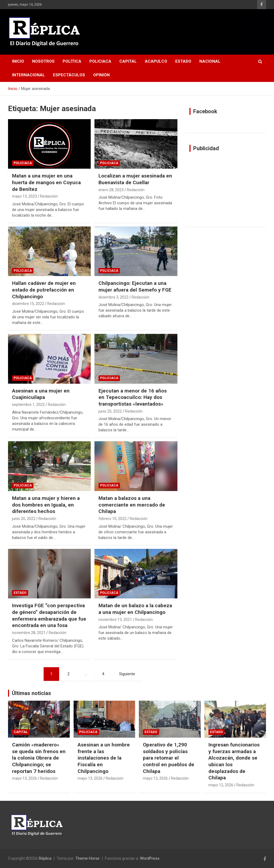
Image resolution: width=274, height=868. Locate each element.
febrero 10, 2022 (113, 519)
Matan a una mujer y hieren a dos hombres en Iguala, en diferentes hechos (46, 505)
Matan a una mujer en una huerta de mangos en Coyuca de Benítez (46, 182)
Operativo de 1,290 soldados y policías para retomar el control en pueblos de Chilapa (169, 758)
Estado (183, 61)
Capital (128, 61)
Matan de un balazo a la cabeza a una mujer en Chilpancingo (135, 609)
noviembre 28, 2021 (29, 633)
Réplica (45, 858)
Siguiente (127, 674)
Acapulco (156, 61)
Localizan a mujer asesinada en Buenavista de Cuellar (135, 179)
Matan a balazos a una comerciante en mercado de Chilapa (132, 505)
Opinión (101, 75)
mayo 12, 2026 (221, 785)
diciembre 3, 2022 (113, 297)
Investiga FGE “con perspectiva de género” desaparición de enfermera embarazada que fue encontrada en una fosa (49, 615)
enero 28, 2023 (111, 190)
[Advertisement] (226, 189)
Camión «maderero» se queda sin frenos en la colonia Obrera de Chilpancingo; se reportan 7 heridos (39, 758)
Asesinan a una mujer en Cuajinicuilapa (41, 394)
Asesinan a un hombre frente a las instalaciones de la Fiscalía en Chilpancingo (104, 758)
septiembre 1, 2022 (28, 405)
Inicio (18, 61)
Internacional (28, 75)
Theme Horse (87, 858)
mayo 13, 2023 (24, 196)
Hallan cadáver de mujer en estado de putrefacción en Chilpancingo (44, 290)
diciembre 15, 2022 (28, 304)
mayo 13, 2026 (24, 778)
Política (72, 61)
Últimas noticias (31, 693)
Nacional (210, 61)
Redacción (49, 196)
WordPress (150, 858)
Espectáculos (69, 75)
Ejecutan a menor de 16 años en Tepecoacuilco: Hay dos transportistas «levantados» (133, 397)
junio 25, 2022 (110, 411)
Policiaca (100, 61)
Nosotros (43, 61)
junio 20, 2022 (24, 519)
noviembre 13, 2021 (115, 620)
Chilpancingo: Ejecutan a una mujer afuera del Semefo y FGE (135, 286)
